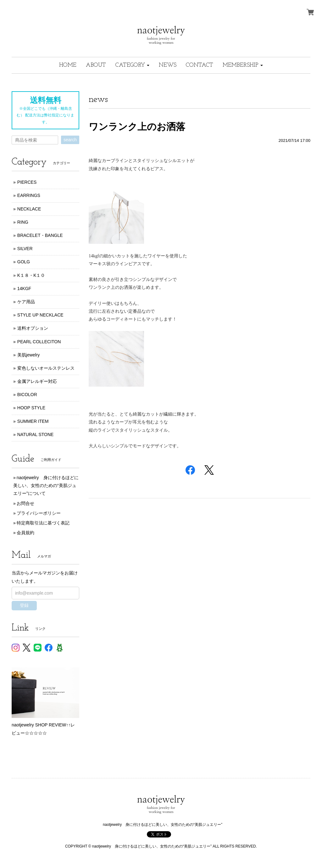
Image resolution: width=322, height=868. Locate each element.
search (70, 140)
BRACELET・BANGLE (40, 235)
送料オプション (33, 328)
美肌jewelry (29, 355)
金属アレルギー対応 (37, 381)
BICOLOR (27, 395)
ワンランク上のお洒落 (137, 127)
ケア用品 (26, 302)
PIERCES (27, 182)
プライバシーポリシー (39, 513)
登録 (24, 605)
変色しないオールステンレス (46, 368)
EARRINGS (29, 195)
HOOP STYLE (31, 408)
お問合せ (25, 503)
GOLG (24, 262)
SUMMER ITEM (33, 421)
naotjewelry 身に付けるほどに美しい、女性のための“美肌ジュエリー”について (46, 485)
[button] (132, 65)
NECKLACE (29, 209)
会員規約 (25, 533)
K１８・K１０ (31, 275)
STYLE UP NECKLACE (40, 315)
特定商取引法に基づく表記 (43, 523)
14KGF (24, 288)
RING (23, 222)
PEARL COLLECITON (39, 342)
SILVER (25, 249)
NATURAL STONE (36, 434)
